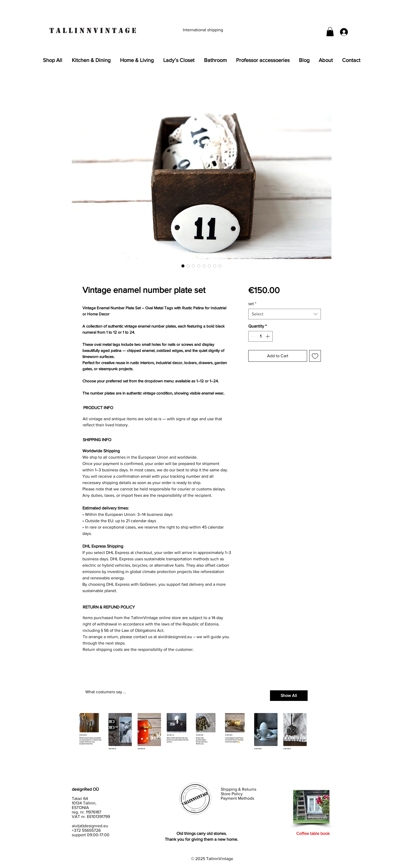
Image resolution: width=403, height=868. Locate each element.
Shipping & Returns (239, 789)
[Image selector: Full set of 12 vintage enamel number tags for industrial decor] (188, 266)
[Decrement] (253, 336)
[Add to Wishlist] (315, 356)
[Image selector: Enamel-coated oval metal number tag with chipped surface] (194, 266)
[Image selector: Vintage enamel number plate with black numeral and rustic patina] (183, 266)
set (252, 304)
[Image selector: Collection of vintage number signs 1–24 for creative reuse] (220, 266)
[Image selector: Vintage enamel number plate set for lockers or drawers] (204, 266)
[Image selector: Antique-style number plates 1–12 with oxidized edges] (199, 266)
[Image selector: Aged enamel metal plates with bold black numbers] (215, 266)
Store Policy (232, 794)
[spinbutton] (260, 336)
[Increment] (268, 336)
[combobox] (284, 314)
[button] (330, 32)
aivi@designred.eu (175, 637)
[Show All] (289, 696)
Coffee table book (313, 833)
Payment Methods (237, 798)
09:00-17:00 (98, 835)
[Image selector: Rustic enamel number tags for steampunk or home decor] (210, 266)
